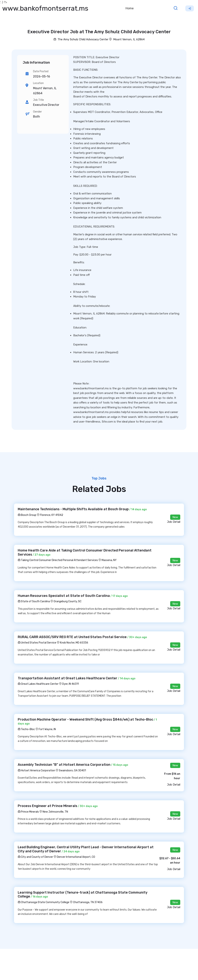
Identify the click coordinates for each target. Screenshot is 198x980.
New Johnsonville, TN (55, 812)
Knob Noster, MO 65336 (74, 643)
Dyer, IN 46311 (71, 684)
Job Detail (174, 522)
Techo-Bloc (26, 729)
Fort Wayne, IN (47, 729)
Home (130, 8)
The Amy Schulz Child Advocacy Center (81, 39)
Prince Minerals (28, 812)
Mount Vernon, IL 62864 (129, 39)
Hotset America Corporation (36, 771)
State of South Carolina (34, 601)
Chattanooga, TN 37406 (88, 902)
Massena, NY (109, 560)
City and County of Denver (35, 857)
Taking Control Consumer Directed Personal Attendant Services (58, 560)
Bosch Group (27, 515)
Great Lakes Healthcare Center (38, 684)
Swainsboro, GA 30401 (72, 771)
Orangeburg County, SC (68, 601)
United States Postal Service (37, 643)
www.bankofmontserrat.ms (45, 8)
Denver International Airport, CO (76, 857)
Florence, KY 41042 (52, 515)
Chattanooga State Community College (44, 902)
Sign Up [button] (190, 8)
